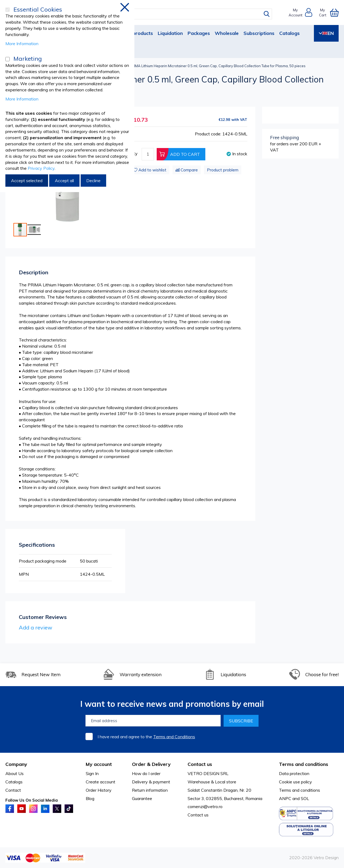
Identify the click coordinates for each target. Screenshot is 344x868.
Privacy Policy (41, 168)
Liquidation (170, 33)
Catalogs (289, 33)
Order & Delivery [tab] (151, 764)
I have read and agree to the (146, 737)
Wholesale (227, 33)
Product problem (223, 170)
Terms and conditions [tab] (304, 764)
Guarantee (142, 798)
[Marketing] (8, 59)
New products (137, 33)
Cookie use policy (295, 782)
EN (326, 33)
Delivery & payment (151, 782)
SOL (305, 798)
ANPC (285, 798)
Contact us (198, 815)
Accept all (64, 181)
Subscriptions (259, 33)
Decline (93, 181)
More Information (22, 44)
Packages (199, 33)
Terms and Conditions (174, 737)
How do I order (146, 773)
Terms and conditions (300, 790)
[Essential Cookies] (8, 10)
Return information (150, 790)
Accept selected (27, 181)
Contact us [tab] (200, 764)
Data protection (294, 773)
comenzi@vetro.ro (205, 806)
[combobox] (177, 14)
